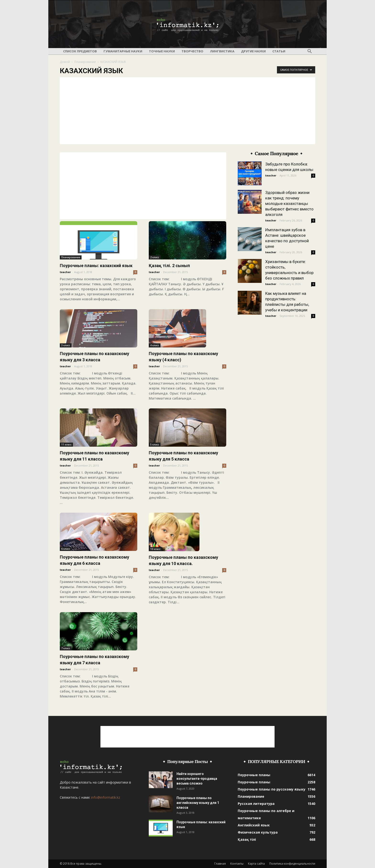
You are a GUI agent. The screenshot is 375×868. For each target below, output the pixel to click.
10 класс (155, 549)
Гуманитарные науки (123, 51)
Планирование (85, 62)
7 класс (66, 648)
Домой (65, 62)
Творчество (192, 51)
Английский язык (254, 825)
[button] (309, 51)
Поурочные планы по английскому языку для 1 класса (198, 803)
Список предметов (80, 51)
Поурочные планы (254, 775)
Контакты (237, 864)
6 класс (66, 549)
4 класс (155, 345)
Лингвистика (222, 51)
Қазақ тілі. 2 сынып (169, 266)
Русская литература (256, 804)
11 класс (66, 445)
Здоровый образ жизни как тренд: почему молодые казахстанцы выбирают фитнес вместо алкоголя (289, 203)
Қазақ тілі (247, 839)
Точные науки (162, 51)
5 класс (155, 445)
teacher (65, 272)
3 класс (66, 345)
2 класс (155, 257)
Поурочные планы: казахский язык (96, 266)
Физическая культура (258, 832)
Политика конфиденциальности (292, 864)
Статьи (279, 51)
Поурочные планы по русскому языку (272, 789)
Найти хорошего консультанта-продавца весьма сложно (197, 779)
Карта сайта (256, 864)
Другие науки (253, 51)
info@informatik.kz (106, 797)
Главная (220, 864)
